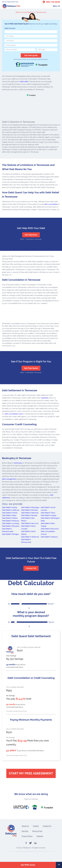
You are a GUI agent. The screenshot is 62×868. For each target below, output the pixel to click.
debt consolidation (51, 204)
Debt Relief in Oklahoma (30, 537)
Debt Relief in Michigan (10, 534)
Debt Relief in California (11, 510)
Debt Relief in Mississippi (30, 507)
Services (25, 831)
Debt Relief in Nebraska (30, 513)
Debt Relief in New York (30, 523)
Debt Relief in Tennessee (34, 239)
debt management (9, 479)
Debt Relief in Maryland (11, 526)
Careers (36, 826)
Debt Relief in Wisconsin (50, 529)
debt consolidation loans (14, 414)
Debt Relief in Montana (30, 510)
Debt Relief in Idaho (9, 515)
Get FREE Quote (28, 865)
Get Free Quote (31, 368)
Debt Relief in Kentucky (11, 521)
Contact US (31, 568)
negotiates (45, 398)
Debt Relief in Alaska (10, 507)
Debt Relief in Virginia (49, 515)
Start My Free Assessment (31, 773)
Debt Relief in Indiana (10, 518)
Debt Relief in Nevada (29, 515)
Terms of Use (27, 59)
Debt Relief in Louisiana (11, 523)
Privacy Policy (18, 59)
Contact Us (47, 826)
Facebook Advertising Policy (40, 59)
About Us (25, 826)
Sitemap (40, 836)
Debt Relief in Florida (10, 513)
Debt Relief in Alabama (49, 537)
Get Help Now (31, 235)
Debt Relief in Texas (48, 513)
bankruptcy (18, 463)
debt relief (24, 82)
